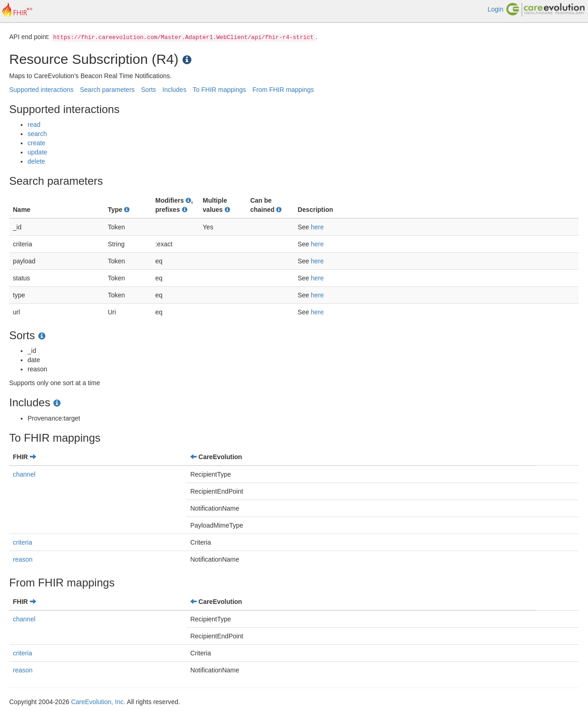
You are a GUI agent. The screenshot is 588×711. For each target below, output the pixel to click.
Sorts (149, 90)
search (37, 134)
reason (23, 559)
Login (495, 9)
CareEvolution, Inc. (98, 702)
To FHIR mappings (220, 90)
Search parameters (107, 90)
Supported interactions (41, 90)
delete (36, 161)
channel (24, 474)
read (34, 125)
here (317, 227)
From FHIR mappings (283, 90)
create (37, 143)
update (37, 152)
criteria (23, 542)
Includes (175, 90)
